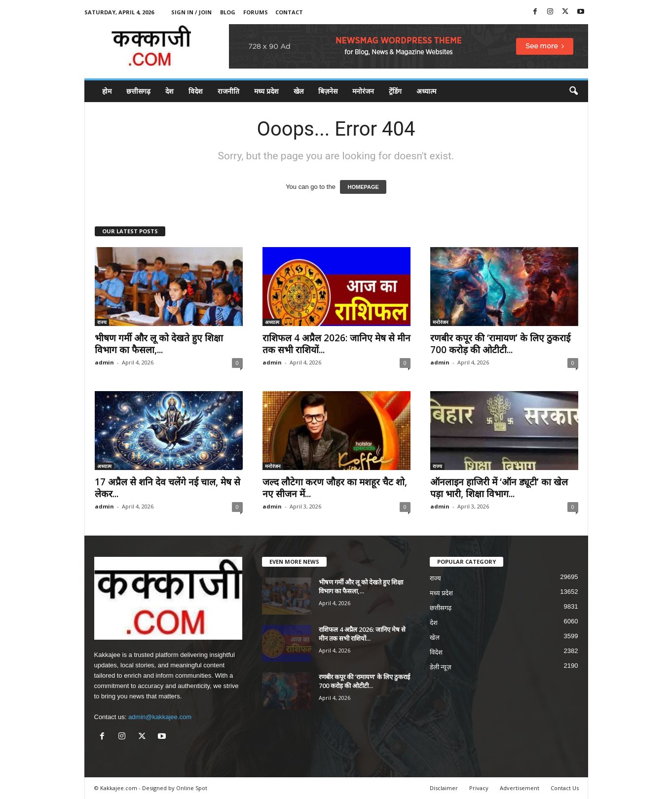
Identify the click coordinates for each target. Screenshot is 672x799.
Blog (228, 12)
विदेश (196, 91)
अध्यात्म (426, 91)
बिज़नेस (328, 91)
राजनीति (228, 91)
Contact (289, 12)
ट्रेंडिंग (395, 91)
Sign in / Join (191, 12)
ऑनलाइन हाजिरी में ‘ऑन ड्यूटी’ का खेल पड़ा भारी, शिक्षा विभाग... (499, 488)
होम (107, 91)
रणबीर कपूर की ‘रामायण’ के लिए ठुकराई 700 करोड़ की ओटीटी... (500, 344)
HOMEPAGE (363, 187)
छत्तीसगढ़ (138, 91)
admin (104, 362)
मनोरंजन (363, 91)
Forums (256, 12)
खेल (299, 91)
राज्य (102, 322)
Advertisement (520, 788)
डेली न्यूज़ (441, 667)
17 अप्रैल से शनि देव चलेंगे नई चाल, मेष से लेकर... (168, 488)
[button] (573, 91)
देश (169, 91)
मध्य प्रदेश (266, 91)
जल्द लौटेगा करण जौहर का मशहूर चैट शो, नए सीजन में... (335, 488)
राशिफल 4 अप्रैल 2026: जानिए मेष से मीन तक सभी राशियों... (336, 344)
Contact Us (565, 788)
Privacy (479, 788)
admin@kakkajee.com (160, 717)
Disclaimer (444, 788)
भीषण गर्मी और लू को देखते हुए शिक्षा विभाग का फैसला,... (159, 344)
